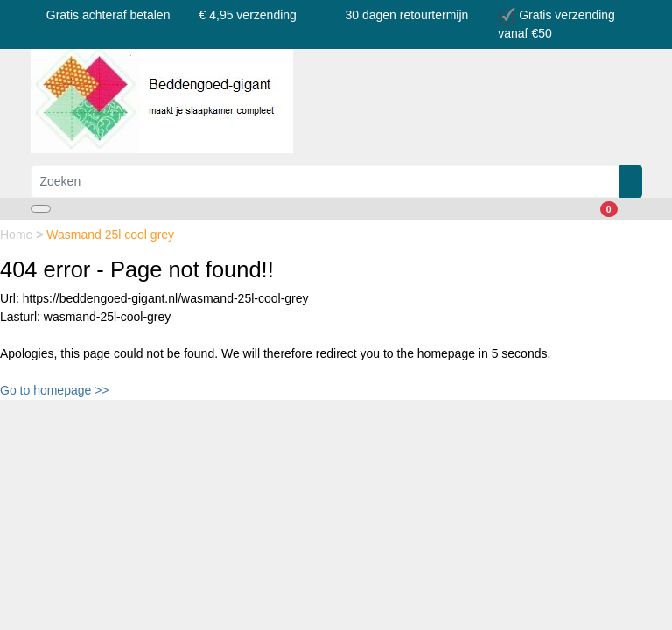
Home (18, 234)
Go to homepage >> (55, 390)
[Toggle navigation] (41, 209)
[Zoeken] (325, 182)
